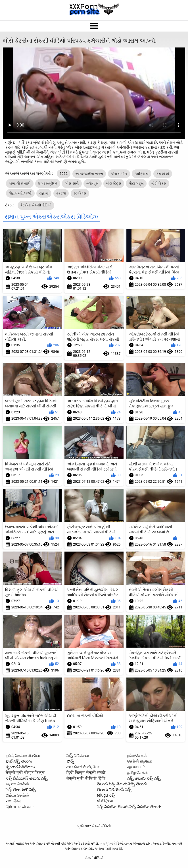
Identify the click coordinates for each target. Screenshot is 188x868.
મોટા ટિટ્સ (114, 183)
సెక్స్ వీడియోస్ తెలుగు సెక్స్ (27, 778)
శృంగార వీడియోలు (20, 767)
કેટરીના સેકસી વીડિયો (36, 205)
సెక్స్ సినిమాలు (78, 755)
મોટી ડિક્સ (159, 183)
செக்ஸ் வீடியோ (140, 761)
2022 (64, 174)
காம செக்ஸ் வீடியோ (83, 767)
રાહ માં (44, 193)
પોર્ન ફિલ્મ (105, 801)
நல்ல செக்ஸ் (137, 755)
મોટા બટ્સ (136, 183)
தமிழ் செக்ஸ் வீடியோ (23, 755)
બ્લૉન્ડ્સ (93, 183)
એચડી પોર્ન (119, 174)
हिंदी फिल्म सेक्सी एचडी (86, 772)
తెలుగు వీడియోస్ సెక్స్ (114, 790)
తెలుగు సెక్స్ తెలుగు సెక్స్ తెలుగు (122, 784)
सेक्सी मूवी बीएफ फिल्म (25, 772)
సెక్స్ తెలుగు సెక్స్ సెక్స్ (144, 778)
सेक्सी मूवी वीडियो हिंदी (86, 778)
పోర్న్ (70, 761)
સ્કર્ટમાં (61, 193)
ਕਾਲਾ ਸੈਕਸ (13, 801)
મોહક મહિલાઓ (20, 193)
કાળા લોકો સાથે (20, 183)
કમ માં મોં (163, 174)
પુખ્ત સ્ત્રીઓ (48, 183)
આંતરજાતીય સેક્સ (89, 174)
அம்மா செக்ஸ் (17, 795)
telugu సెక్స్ (106, 795)
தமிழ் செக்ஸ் (138, 772)
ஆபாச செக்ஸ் (17, 784)
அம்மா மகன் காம (20, 807)
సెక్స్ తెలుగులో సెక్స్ (21, 790)
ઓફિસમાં (142, 174)
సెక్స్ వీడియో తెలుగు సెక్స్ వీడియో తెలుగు (129, 807)
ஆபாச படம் (136, 767)
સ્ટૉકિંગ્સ (80, 193)
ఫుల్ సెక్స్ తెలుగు (19, 761)
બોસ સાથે (72, 183)
